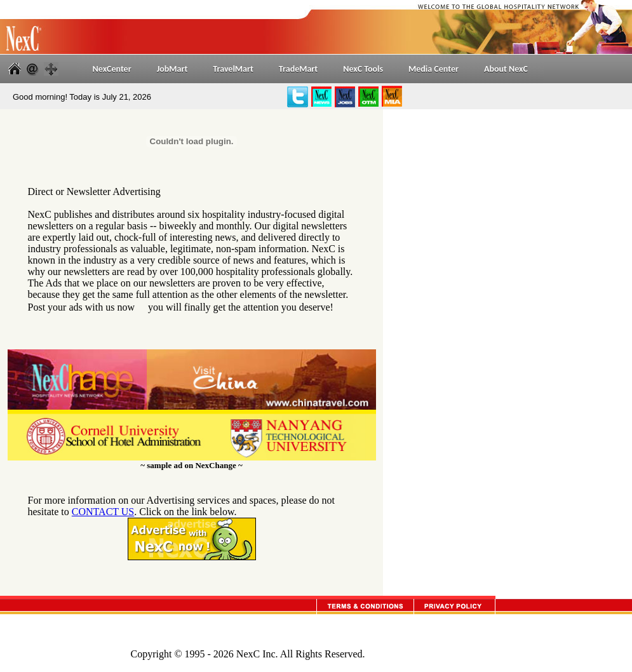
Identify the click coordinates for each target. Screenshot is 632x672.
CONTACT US (103, 512)
